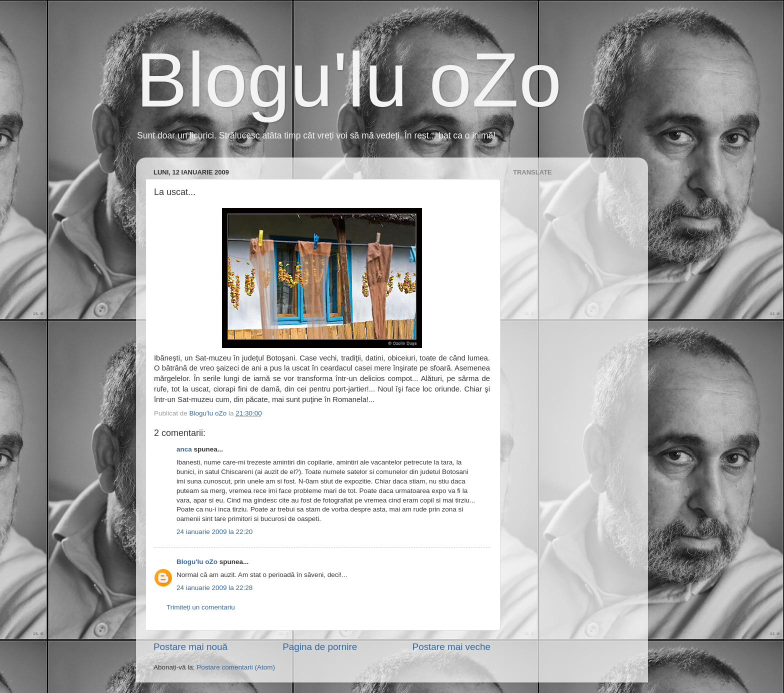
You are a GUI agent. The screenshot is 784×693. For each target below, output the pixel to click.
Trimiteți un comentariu (201, 607)
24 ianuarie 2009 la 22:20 (214, 532)
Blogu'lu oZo (349, 80)
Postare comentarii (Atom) (236, 667)
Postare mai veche (451, 647)
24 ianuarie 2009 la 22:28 (214, 588)
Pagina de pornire (320, 647)
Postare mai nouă (190, 647)
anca (184, 449)
